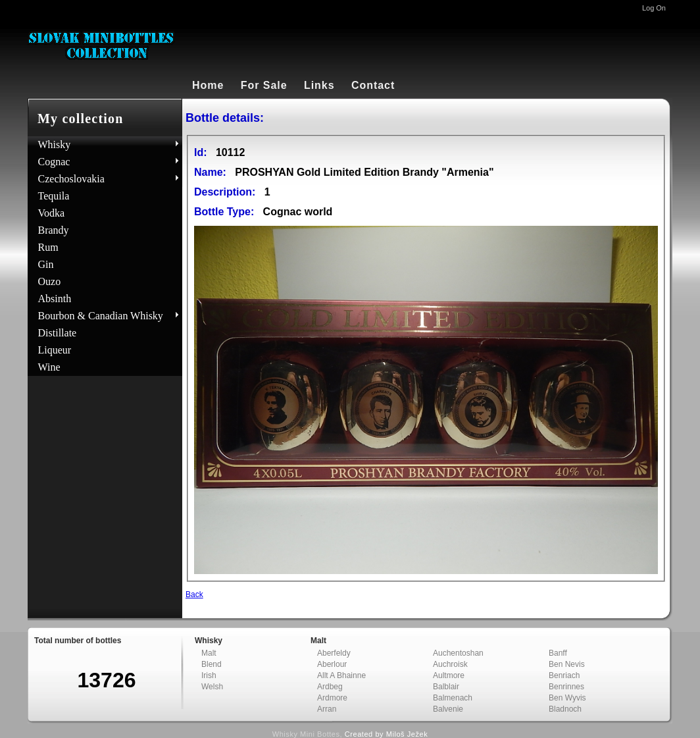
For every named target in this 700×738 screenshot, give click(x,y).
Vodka (52, 213)
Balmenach (453, 698)
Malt (209, 653)
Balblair (446, 687)
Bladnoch (565, 709)
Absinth (55, 299)
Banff (558, 653)
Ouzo (50, 281)
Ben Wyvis (567, 698)
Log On (654, 8)
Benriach (564, 675)
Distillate (58, 333)
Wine (49, 367)
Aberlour (332, 664)
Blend (212, 664)
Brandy (54, 230)
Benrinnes (566, 687)
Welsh (212, 687)
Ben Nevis (567, 664)
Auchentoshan (458, 653)
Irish (209, 675)
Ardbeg (330, 687)
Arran (327, 709)
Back (194, 594)
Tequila (54, 196)
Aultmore (449, 675)
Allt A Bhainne (341, 675)
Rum (48, 247)
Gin (46, 264)
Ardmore (332, 698)
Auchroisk (450, 664)
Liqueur (55, 350)
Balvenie (448, 709)
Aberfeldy (334, 653)
